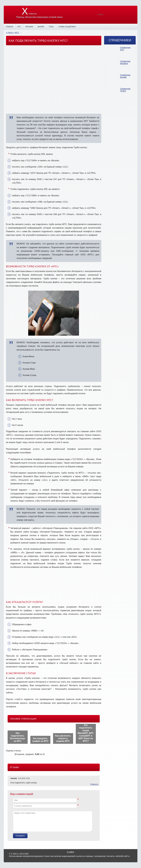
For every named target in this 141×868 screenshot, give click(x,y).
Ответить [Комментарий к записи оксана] (94, 784)
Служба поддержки (67, 27)
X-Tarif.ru (10, 33)
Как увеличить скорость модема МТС (63, 738)
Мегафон (29, 27)
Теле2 (51, 27)
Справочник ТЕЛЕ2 (125, 90)
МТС (19, 27)
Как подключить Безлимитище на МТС (18, 737)
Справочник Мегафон (125, 62)
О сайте (70, 852)
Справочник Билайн (125, 76)
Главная (9, 27)
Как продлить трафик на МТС (40, 740)
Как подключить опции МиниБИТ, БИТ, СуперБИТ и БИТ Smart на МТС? (86, 733)
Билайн (41, 27)
